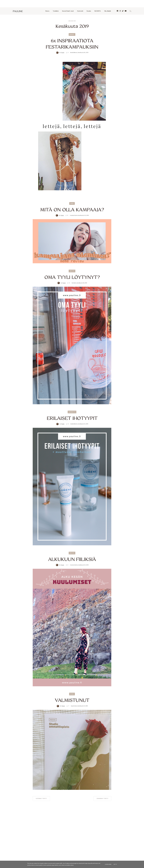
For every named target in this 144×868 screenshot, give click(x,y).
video (72, 196)
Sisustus (89, 4)
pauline (18, 4)
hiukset (72, 27)
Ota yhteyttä (108, 4)
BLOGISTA (98, 4)
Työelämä (56, 4)
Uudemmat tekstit (41, 791)
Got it (115, 864)
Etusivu (47, 4)
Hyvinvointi (80, 4)
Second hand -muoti (68, 4)
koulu (72, 687)
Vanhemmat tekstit (102, 791)
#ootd (72, 264)
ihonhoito (72, 405)
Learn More (108, 864)
